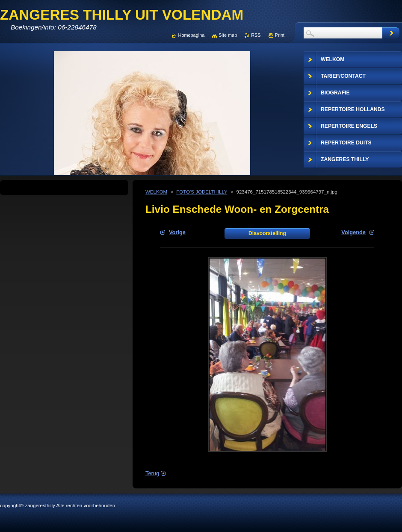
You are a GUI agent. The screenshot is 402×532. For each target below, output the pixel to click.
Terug (152, 473)
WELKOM (156, 192)
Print (280, 35)
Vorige (177, 232)
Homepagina (192, 35)
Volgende (353, 232)
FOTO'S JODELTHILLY (202, 192)
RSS (256, 35)
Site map (228, 35)
